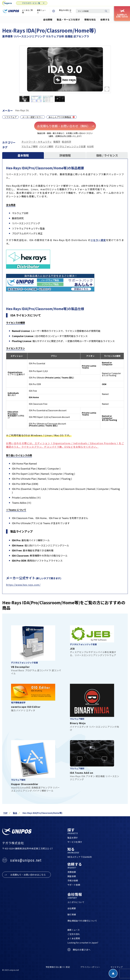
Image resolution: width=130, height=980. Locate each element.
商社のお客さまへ (62, 11)
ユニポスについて (76, 902)
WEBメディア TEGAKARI (80, 857)
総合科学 (67, 142)
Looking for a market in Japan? (83, 943)
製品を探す (73, 838)
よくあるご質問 (27, 11)
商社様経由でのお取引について (82, 921)
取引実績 (72, 915)
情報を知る (90, 20)
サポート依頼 (74, 885)
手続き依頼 (73, 881)
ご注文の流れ (74, 934)
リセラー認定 (98, 240)
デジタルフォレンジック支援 (70, 146)
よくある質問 (74, 938)
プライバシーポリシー (90, 967)
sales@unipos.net (26, 860)
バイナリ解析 (46, 146)
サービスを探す (75, 842)
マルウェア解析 (30, 146)
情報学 (57, 142)
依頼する (105, 20)
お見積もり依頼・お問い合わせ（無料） (66, 126)
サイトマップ (117, 967)
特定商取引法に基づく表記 (58, 967)
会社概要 (72, 908)
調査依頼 (72, 876)
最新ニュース (41, 11)
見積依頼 (72, 872)
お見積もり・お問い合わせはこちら (28, 875)
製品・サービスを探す (68, 20)
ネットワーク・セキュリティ (37, 142)
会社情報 (48, 20)
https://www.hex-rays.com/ (23, 585)
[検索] (106, 11)
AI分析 (90, 146)
